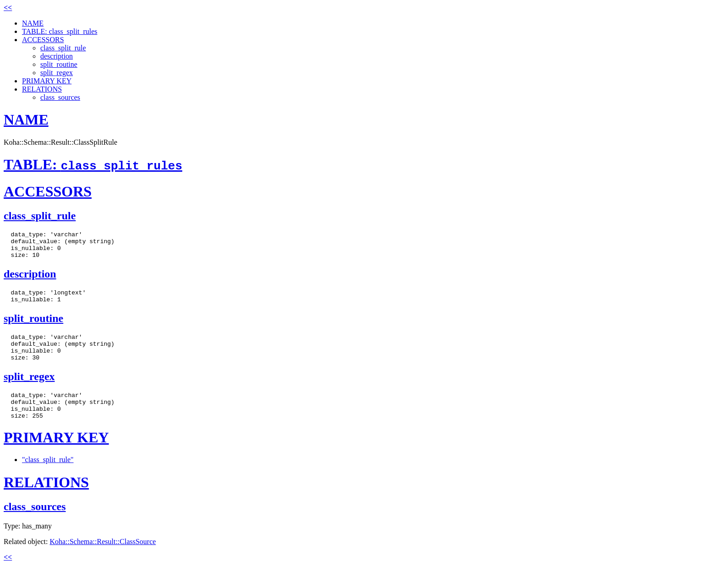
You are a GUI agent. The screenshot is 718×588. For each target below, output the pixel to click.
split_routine (59, 64)
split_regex (57, 73)
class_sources (60, 97)
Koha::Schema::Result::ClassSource (103, 561)
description (57, 56)
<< (8, 8)
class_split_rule (63, 48)
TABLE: (93, 164)
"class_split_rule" (48, 479)
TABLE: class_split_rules (60, 31)
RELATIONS (42, 89)
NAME (33, 23)
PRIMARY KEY (47, 81)
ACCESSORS (43, 40)
